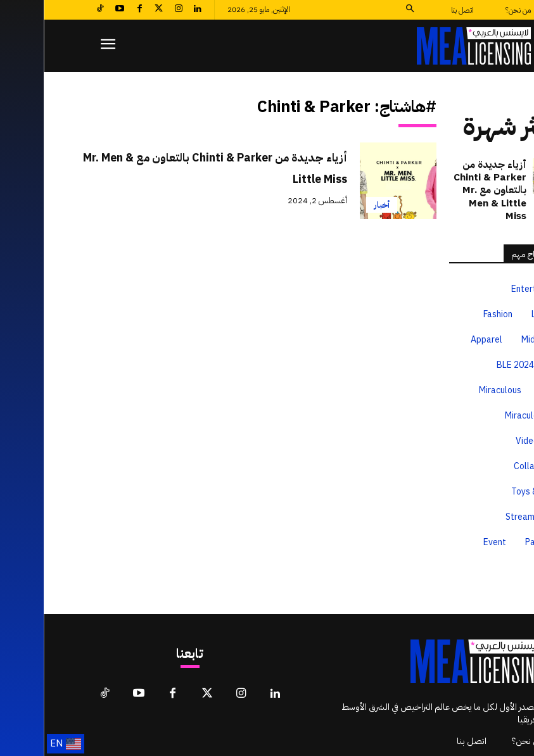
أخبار (338, 205)
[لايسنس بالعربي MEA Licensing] (430, 46)
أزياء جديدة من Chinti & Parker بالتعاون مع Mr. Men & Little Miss (162, 167)
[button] (366, 10)
